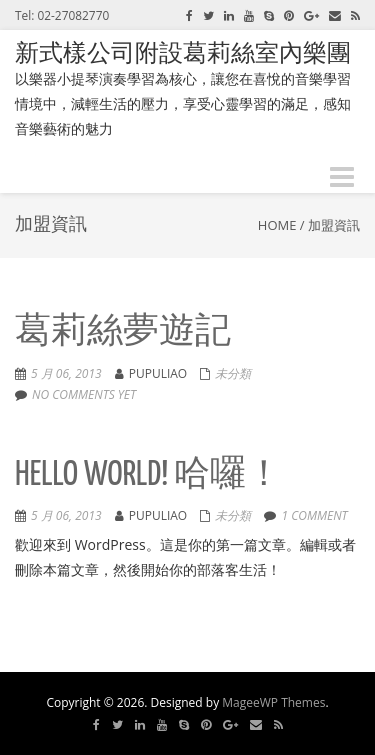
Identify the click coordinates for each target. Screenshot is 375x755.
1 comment (314, 515)
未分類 (233, 373)
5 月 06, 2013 (66, 373)
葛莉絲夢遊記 (123, 332)
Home (277, 225)
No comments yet (84, 394)
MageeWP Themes (273, 702)
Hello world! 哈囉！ (148, 475)
